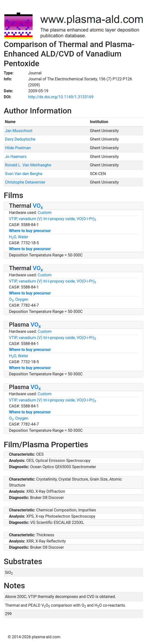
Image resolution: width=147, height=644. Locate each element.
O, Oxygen (19, 299)
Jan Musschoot (19, 131)
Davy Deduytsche (20, 139)
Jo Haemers (16, 157)
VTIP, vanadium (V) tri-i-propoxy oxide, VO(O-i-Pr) (53, 219)
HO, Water (19, 237)
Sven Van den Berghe (24, 174)
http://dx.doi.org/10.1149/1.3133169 (61, 97)
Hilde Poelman (18, 148)
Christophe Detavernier (25, 182)
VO (38, 206)
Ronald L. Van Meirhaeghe (28, 165)
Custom (45, 213)
